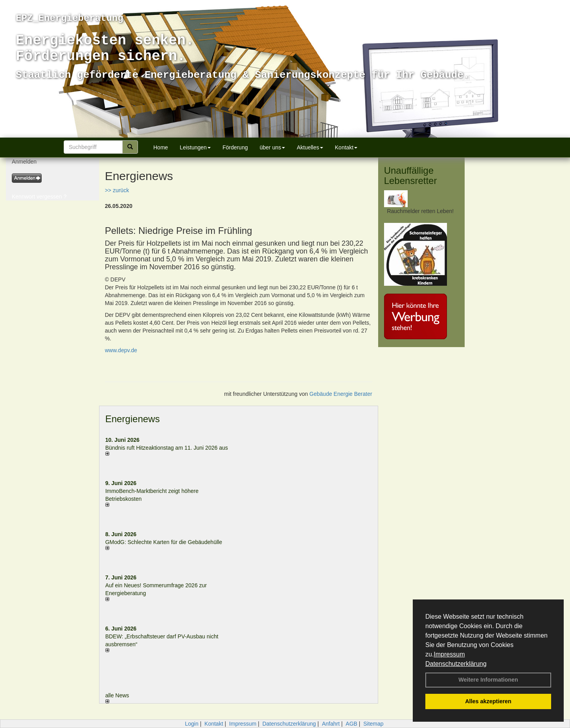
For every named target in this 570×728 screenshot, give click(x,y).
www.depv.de (121, 350)
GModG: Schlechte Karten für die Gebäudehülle (164, 542)
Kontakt (346, 147)
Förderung (235, 147)
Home (161, 147)
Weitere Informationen (488, 680)
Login (191, 724)
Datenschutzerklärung (456, 664)
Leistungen (195, 147)
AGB (351, 724)
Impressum (449, 654)
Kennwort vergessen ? (39, 197)
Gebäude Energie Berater (341, 394)
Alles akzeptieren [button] (488, 701)
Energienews (133, 419)
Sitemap (373, 724)
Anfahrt (331, 724)
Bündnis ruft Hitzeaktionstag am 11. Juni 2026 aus (167, 448)
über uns (272, 147)
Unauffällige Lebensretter (411, 176)
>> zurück (117, 190)
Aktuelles (310, 147)
